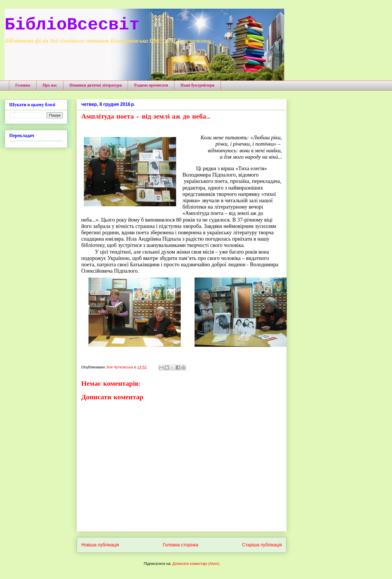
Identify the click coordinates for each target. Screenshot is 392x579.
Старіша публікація (262, 545)
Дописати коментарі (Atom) (196, 564)
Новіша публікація (100, 545)
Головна (23, 85)
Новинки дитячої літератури (96, 85)
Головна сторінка (181, 545)
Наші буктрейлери (197, 85)
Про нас (50, 85)
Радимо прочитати (151, 85)
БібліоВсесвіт (72, 25)
